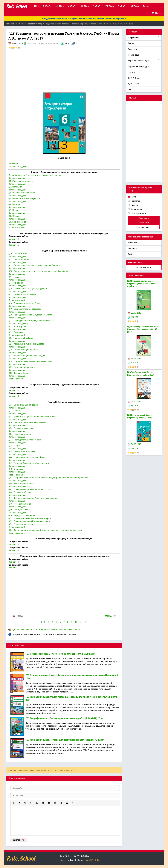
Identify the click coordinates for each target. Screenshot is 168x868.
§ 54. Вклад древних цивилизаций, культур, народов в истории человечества (45, 530)
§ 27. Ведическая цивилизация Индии (27, 356)
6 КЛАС (97, 6)
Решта (147, 6)
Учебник (28, 630)
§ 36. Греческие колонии (20, 434)
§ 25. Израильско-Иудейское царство (26, 344)
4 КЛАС (72, 6)
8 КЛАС (122, 6)
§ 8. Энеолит (14, 216)
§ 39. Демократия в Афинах (22, 451)
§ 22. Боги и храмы (17, 326)
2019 (35, 630)
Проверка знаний (17, 228)
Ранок (77, 630)
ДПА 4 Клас (134, 78)
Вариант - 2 (14, 245)
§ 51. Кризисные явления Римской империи (30, 518)
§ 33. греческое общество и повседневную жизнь (32, 417)
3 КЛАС (60, 6)
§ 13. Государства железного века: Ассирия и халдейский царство (40, 271)
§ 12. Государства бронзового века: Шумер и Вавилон (34, 265)
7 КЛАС (110, 6)
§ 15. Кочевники (16, 283)
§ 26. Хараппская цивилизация (23, 350)
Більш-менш (136, 209)
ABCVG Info (93, 860)
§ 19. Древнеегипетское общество (25, 309)
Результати (144, 223)
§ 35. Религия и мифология (21, 428)
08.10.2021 (135, 401)
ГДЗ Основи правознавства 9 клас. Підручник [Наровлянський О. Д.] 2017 (143, 329)
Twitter (131, 254)
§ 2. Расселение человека (21, 181)
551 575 (133, 406)
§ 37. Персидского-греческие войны (26, 440)
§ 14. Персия (14, 277)
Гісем (71, 630)
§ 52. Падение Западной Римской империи (29, 521)
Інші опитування (144, 227)
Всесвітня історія (36, 44)
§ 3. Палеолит (15, 187)
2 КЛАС (47, 6)
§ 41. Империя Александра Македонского (29, 463)
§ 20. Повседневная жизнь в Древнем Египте (30, 315)
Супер (133, 197)
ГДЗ (14, 630)
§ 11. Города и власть (19, 259)
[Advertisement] (64, 71)
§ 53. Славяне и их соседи (21, 524)
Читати (144, 72)
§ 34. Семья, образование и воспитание (28, 422)
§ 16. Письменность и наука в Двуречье (28, 289)
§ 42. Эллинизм (16, 469)
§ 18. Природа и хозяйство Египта (25, 303)
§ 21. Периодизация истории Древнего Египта (30, 321)
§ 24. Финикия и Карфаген (21, 338)
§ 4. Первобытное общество (22, 193)
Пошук (156, 13)
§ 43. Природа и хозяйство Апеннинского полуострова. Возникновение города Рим (48, 478)
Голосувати (144, 218)
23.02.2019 (135, 359)
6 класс (20, 630)
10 (76, 622)
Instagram (133, 248)
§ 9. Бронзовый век (18, 222)
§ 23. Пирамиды (16, 332)
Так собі (134, 205)
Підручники (144, 38)
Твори (131, 43)
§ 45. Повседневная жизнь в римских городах (30, 489)
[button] (14, 803)
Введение (13, 164)
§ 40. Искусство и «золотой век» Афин (27, 457)
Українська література (144, 61)
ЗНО (130, 89)
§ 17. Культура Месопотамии (22, 294)
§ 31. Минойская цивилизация (23, 405)
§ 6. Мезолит (15, 204)
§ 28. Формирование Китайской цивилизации (30, 361)
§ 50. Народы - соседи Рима (22, 515)
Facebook (133, 243)
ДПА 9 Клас (134, 84)
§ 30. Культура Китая (18, 373)
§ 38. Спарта (14, 446)
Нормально (136, 201)
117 (85, 622)
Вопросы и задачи (17, 167)
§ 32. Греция (14, 411)
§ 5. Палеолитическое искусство (24, 198)
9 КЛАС (135, 6)
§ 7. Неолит (14, 210)
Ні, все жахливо (138, 213)
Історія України (53, 44)
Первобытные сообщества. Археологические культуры (35, 175)
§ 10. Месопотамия (18, 254)
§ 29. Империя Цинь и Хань (22, 367)
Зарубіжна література (144, 66)
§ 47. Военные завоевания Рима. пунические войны (33, 498)
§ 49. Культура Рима (18, 510)
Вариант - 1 (14, 239)
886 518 (133, 317)
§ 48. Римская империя (20, 504)
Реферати (133, 49)
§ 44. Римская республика (21, 484)
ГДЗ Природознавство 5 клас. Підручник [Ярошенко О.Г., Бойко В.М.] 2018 (142, 284)
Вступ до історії (45, 630)
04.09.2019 (135, 444)
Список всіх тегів (144, 268)
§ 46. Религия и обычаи (20, 492)
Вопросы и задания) (18, 323)
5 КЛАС (85, 6)
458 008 (133, 449)
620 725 (133, 363)
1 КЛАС (35, 6)
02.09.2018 (135, 313)
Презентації (134, 55)
